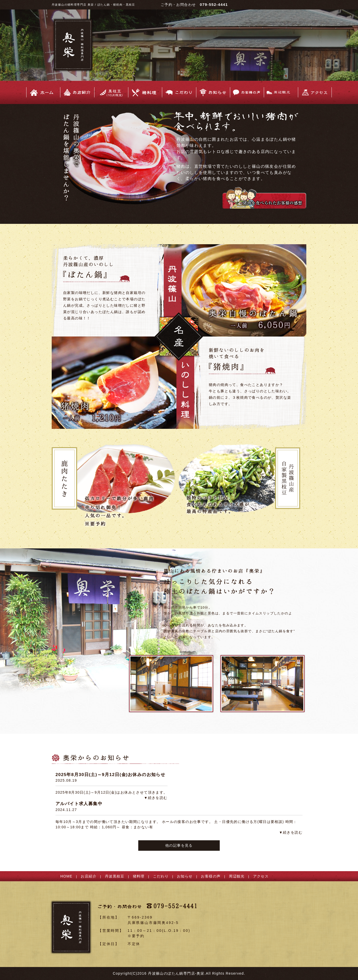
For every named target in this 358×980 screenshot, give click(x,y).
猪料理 (139, 876)
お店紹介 (89, 876)
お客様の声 (211, 876)
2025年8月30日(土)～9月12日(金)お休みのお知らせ (110, 775)
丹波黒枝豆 (115, 876)
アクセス (261, 876)
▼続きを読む (156, 798)
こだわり (161, 876)
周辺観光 (237, 876)
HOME (66, 876)
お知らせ (185, 876)
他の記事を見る (179, 845)
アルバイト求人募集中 (79, 804)
